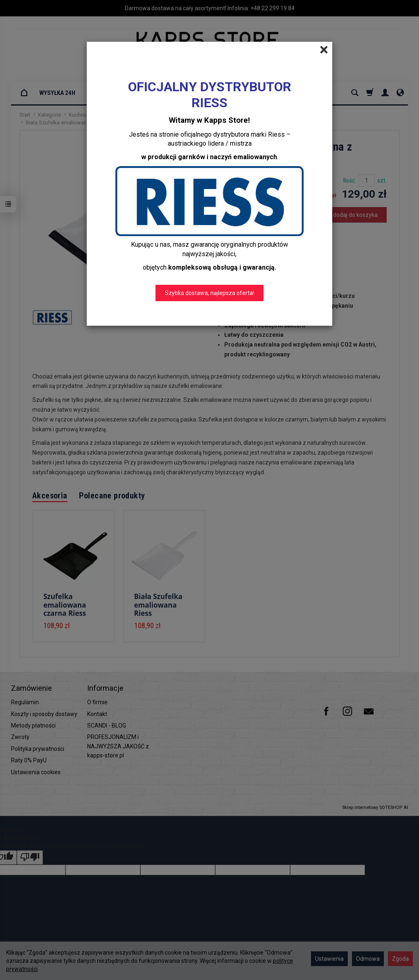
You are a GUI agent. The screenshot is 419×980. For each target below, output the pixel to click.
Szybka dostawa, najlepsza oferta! (209, 293)
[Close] (324, 50)
